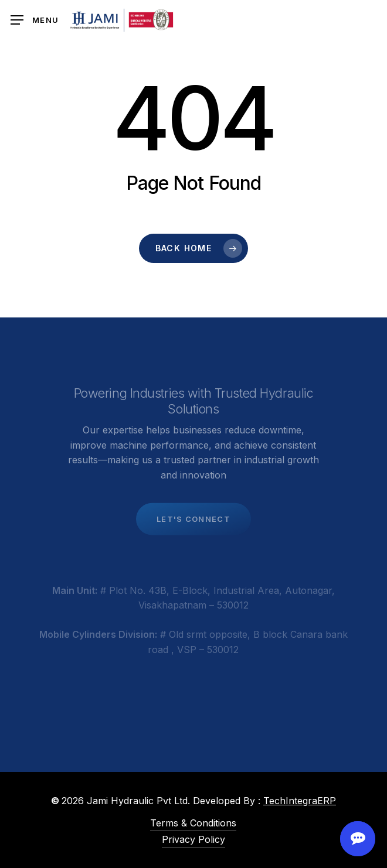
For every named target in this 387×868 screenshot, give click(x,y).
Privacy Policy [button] (193, 839)
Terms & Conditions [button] (193, 823)
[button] (35, 20)
